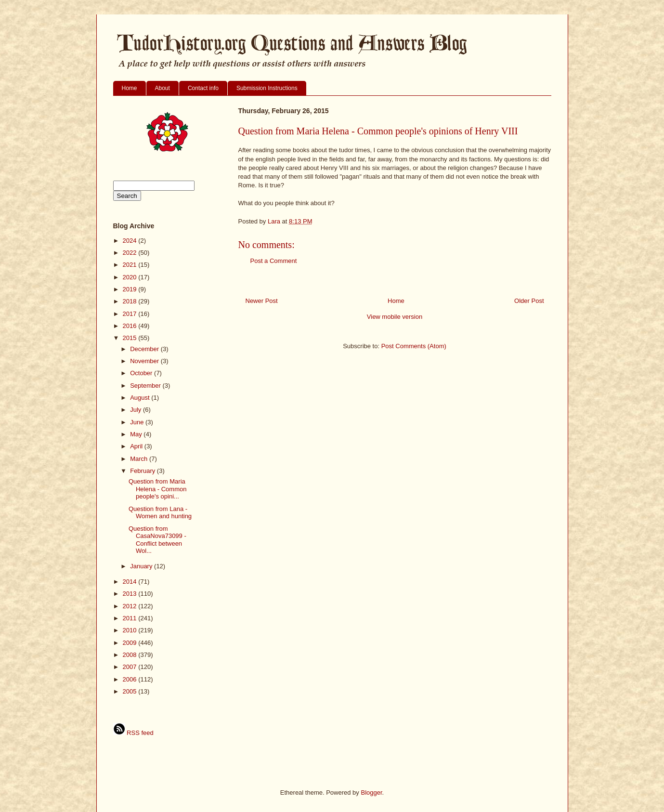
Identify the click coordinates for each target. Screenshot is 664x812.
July (137, 410)
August (141, 398)
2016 (131, 326)
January (142, 566)
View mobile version (395, 317)
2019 (131, 289)
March (140, 459)
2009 (131, 643)
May (137, 434)
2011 (131, 618)
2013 (131, 594)
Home (130, 88)
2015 (131, 338)
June (138, 422)
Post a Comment (274, 261)
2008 (131, 655)
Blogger (371, 792)
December (145, 349)
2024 (131, 241)
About (163, 88)
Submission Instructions (267, 88)
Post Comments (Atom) (414, 346)
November (145, 361)
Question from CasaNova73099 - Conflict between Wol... (157, 540)
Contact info (203, 88)
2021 (131, 265)
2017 (131, 314)
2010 (131, 630)
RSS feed (133, 733)
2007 (131, 667)
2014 (131, 582)
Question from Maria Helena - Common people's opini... (158, 489)
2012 (131, 606)
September (146, 386)
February (143, 471)
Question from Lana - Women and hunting (160, 513)
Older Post (529, 301)
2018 (131, 301)
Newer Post (262, 301)
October (142, 373)
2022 (131, 253)
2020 (131, 277)
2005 (131, 691)
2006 (131, 679)
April (137, 446)
